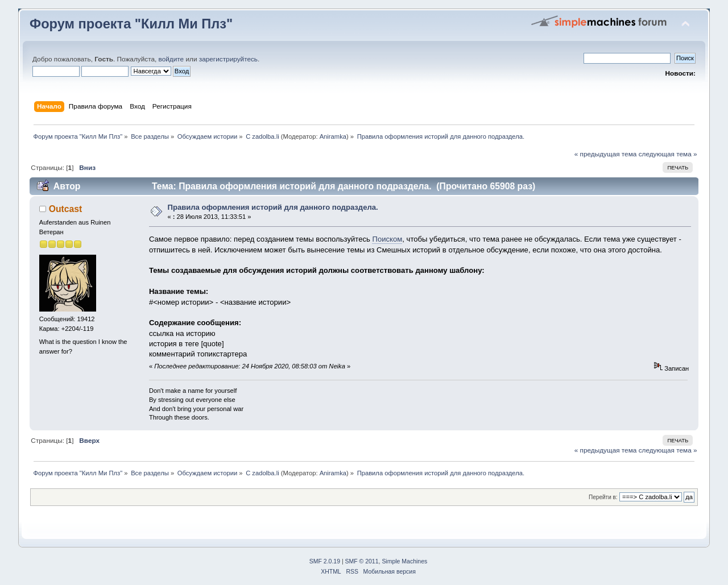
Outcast (66, 209)
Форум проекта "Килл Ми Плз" (131, 24)
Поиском (387, 239)
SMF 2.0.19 (325, 561)
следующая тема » (668, 154)
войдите (171, 59)
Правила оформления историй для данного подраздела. (272, 207)
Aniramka (333, 136)
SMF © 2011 (362, 561)
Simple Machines (404, 561)
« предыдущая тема (606, 154)
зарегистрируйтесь (228, 59)
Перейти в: (603, 497)
